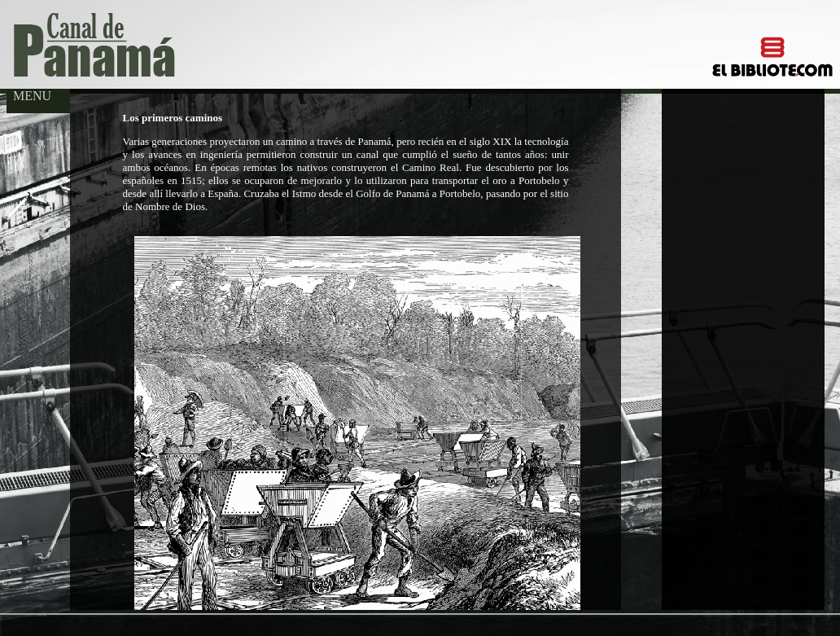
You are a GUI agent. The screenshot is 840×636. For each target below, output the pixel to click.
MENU (29, 96)
